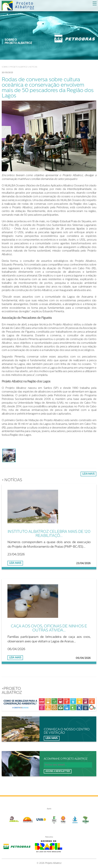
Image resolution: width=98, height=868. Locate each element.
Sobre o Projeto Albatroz (15, 67)
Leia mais (88, 474)
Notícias (33, 67)
